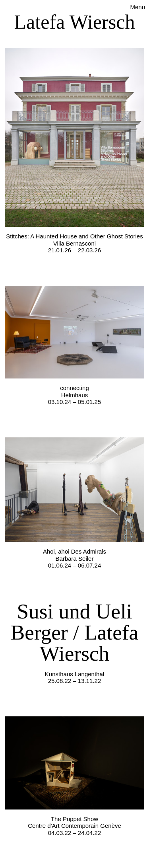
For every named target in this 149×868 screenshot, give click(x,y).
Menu (137, 7)
